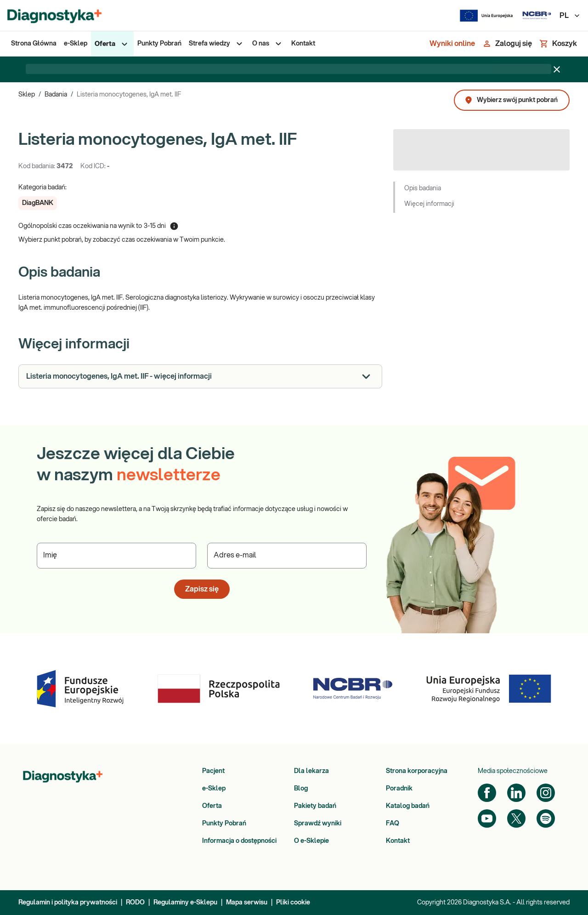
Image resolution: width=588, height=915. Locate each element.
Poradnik (399, 789)
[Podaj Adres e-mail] (287, 556)
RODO (135, 903)
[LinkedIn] (516, 793)
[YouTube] (487, 818)
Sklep (27, 95)
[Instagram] (546, 793)
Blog (301, 789)
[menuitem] (34, 44)
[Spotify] (546, 818)
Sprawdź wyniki (318, 824)
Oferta (212, 806)
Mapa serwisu (247, 903)
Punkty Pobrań (224, 824)
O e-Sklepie (311, 841)
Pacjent (213, 771)
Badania (56, 95)
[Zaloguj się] (507, 44)
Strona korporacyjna (417, 771)
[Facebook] (487, 793)
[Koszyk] (558, 44)
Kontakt (398, 841)
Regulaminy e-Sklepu (185, 903)
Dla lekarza (311, 771)
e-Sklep (214, 789)
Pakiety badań (315, 806)
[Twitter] (516, 818)
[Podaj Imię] (116, 556)
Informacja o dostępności (239, 841)
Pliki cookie (293, 903)
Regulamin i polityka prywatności (68, 903)
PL (570, 16)
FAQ (393, 824)
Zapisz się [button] (202, 589)
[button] (38, 203)
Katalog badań (408, 806)
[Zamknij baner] (557, 69)
